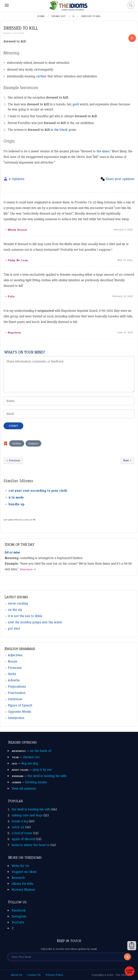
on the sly (15, 610)
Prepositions (17, 686)
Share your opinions (120, 179)
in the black (59, 130)
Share (132, 946)
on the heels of (41, 751)
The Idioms (122, 975)
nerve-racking (18, 603)
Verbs (12, 674)
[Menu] (7, 5)
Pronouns (15, 668)
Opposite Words (20, 712)
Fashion (33, 443)
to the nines (101, 151)
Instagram (19, 916)
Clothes (17, 443)
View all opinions (24, 788)
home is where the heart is (31, 845)
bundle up (17, 504)
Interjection (16, 718)
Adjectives (15, 655)
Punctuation (17, 693)
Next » (127, 460)
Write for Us (20, 866)
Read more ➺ (28, 569)
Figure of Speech (20, 705)
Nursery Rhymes (24, 890)
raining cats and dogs (27, 815)
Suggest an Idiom (24, 872)
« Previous (13, 460)
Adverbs (14, 680)
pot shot (14, 628)
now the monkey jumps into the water (35, 622)
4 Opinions (16, 179)
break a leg (20, 821)
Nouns (13, 661)
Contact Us (34, 975)
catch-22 (18, 827)
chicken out (31, 757)
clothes (41, 76)
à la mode (16, 497)
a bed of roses (22, 833)
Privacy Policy (54, 975)
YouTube (18, 922)
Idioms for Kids (23, 884)
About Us (17, 975)
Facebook (19, 910)
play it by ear (42, 770)
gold (76, 104)
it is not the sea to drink (25, 616)
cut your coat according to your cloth (38, 491)
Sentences (15, 699)
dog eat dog (30, 763)
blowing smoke (36, 782)
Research (18, 878)
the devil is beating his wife (47, 776)
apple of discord (23, 839)
